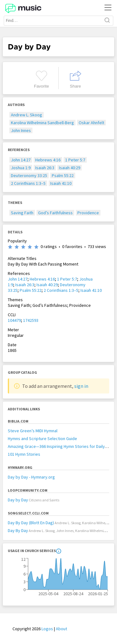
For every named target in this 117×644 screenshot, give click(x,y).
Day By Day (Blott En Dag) (31, 523)
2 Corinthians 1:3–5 (28, 183)
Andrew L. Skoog (27, 115)
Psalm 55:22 (63, 175)
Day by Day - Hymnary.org (31, 477)
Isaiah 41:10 (61, 183)
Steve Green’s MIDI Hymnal (33, 431)
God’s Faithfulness (55, 213)
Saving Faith (22, 213)
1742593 (31, 320)
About (61, 629)
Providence (88, 213)
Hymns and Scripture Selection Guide (42, 439)
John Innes (21, 130)
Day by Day (18, 500)
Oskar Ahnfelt (91, 123)
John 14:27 (21, 160)
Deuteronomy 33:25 (29, 175)
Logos (47, 629)
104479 (14, 320)
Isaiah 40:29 (70, 168)
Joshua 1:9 (21, 168)
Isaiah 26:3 (45, 168)
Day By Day (18, 530)
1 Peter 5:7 (75, 160)
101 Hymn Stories (24, 454)
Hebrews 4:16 (48, 160)
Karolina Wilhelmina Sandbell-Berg (42, 123)
